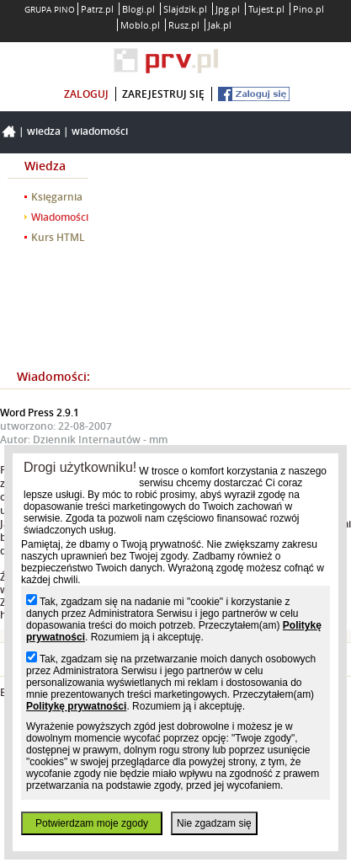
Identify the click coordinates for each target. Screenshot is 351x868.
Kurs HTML (58, 237)
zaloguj (86, 94)
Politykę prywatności (76, 706)
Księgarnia (57, 197)
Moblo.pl (140, 25)
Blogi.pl (138, 9)
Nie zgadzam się (214, 823)
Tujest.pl (266, 9)
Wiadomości (100, 131)
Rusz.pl (184, 25)
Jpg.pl (228, 9)
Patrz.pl (97, 9)
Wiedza (44, 131)
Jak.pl (220, 25)
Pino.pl (308, 9)
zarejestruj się (163, 94)
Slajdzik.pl (185, 9)
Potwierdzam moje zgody (92, 823)
